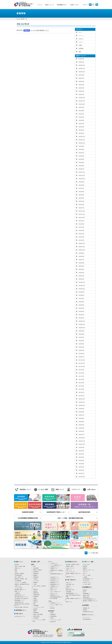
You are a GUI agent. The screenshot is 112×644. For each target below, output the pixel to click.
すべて (80, 32)
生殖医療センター (55, 586)
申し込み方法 (86, 581)
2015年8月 (81, 451)
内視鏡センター (54, 569)
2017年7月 (81, 376)
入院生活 (68, 586)
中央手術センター (55, 581)
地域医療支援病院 (28, 512)
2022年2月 (81, 205)
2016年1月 (81, 435)
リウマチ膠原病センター (56, 565)
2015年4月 (81, 464)
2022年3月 (81, 201)
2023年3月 (81, 166)
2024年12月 (82, 98)
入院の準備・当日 (70, 584)
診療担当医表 (86, 597)
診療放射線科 (54, 616)
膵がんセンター (54, 593)
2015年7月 (81, 454)
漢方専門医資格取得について (90, 599)
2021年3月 (81, 237)
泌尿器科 (35, 600)
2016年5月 (81, 422)
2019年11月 (82, 286)
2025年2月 (81, 94)
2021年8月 (81, 224)
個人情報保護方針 (87, 619)
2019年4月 (81, 308)
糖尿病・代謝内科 (38, 570)
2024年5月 (81, 120)
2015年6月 (81, 457)
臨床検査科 (53, 615)
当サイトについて (89, 615)
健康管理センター (55, 595)
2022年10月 (82, 179)
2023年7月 (81, 153)
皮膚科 (35, 598)
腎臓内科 (35, 575)
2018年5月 (81, 344)
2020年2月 (81, 276)
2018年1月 (81, 357)
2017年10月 (82, 367)
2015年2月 (81, 470)
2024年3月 (81, 127)
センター (50, 562)
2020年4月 (81, 269)
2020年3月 (81, 273)
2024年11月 (82, 101)
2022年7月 (81, 188)
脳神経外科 (36, 593)
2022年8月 (81, 185)
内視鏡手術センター (55, 579)
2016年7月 (81, 415)
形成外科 (35, 591)
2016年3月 (81, 428)
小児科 (35, 584)
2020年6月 (81, 263)
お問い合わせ (19, 614)
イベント (81, 36)
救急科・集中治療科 (38, 614)
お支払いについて (70, 568)
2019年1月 (81, 318)
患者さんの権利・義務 (20, 566)
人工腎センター (54, 563)
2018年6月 (81, 341)
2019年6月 (81, 302)
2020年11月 (82, 247)
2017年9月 (81, 370)
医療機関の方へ (62, 5)
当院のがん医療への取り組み (22, 607)
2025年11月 (82, 69)
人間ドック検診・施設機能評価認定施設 (70, 518)
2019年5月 (81, 305)
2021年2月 (81, 240)
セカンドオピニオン (71, 572)
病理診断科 (36, 613)
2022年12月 (82, 172)
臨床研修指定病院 (84, 512)
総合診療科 (36, 568)
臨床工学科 (53, 622)
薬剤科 (52, 613)
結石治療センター (55, 577)
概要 (16, 570)
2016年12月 (82, 399)
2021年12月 (82, 211)
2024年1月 (81, 133)
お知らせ (81, 39)
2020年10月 (82, 250)
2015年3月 (81, 467)
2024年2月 (81, 130)
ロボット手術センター (56, 591)
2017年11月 (82, 363)
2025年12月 (82, 65)
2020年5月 (81, 266)
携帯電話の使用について (20, 590)
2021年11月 (82, 214)
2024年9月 (81, 107)
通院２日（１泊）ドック (89, 570)
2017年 (22, 19)
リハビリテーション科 (39, 607)
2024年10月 (82, 104)
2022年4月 (81, 198)
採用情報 (81, 49)
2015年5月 (81, 460)
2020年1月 (81, 279)
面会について (69, 602)
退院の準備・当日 (70, 590)
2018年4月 (81, 347)
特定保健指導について (88, 579)
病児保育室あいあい (19, 602)
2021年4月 (81, 234)
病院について (50, 5)
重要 (80, 52)
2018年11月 (82, 324)
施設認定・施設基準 (19, 574)
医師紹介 (85, 568)
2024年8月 (81, 111)
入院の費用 (69, 592)
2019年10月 (82, 289)
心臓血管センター (55, 567)
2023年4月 (81, 162)
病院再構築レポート (21, 610)
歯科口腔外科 (37, 616)
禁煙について (18, 591)
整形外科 (35, 589)
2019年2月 (81, 315)
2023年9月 (81, 146)
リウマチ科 (36, 581)
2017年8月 (81, 373)
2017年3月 (81, 389)
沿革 (16, 572)
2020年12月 (82, 243)
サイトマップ (86, 617)
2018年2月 (81, 354)
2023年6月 (81, 156)
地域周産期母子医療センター (56, 512)
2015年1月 (81, 473)
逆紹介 (85, 592)
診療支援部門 (51, 611)
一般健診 (85, 577)
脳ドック (85, 574)
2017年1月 (81, 396)
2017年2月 (81, 392)
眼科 (34, 604)
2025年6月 (81, 81)
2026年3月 (81, 59)
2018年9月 (81, 331)
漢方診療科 (36, 618)
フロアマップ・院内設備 (20, 582)
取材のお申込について (20, 595)
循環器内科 (36, 577)
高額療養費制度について (72, 593)
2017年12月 (82, 360)
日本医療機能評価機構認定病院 (28, 518)
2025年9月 (81, 75)
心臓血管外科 (37, 595)
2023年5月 (81, 159)
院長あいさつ (18, 568)
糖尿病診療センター (55, 584)
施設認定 (85, 566)
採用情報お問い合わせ (88, 612)
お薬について (69, 570)
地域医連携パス (87, 594)
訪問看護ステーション (56, 603)
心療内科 (35, 579)
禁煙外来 (53, 608)
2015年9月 (81, 448)
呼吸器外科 (36, 597)
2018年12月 (82, 321)
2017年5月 (81, 383)
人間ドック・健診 (89, 562)
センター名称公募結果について (40, 30)
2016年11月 (82, 402)
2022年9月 (81, 182)
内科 (34, 566)
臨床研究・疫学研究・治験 (21, 579)
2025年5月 (81, 85)
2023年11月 (82, 140)
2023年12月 (82, 137)
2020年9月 (81, 253)
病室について (69, 588)
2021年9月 (81, 221)
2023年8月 (81, 150)
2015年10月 (82, 444)
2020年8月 (81, 256)
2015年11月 (82, 441)
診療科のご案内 (70, 566)
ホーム (40, 5)
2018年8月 (81, 334)
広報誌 (80, 45)
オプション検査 (87, 575)
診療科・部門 (36, 562)
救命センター (54, 590)
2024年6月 (81, 117)
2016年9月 (81, 409)
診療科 (33, 565)
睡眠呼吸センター (55, 583)
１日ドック (86, 572)
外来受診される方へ (72, 562)
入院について (69, 583)
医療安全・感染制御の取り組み (22, 584)
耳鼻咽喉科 (36, 605)
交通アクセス (74, 5)
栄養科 (52, 618)
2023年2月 (81, 169)
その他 (50, 601)
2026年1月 (81, 62)
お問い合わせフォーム (20, 616)
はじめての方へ (87, 565)
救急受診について (70, 577)
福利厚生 (85, 610)
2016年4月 (81, 425)
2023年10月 (82, 143)
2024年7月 (81, 114)
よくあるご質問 (18, 588)
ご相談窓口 (17, 593)
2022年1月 (81, 208)
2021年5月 (81, 230)
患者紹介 (85, 590)
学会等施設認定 (18, 575)
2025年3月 (81, 91)
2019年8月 (81, 295)
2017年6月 (81, 379)
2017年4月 (81, 386)
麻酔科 (35, 611)
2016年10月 (82, 405)
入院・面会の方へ (72, 580)
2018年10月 (82, 328)
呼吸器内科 (36, 574)
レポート (81, 42)
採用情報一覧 (86, 608)
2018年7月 (81, 337)
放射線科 (35, 609)
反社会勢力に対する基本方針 (22, 599)
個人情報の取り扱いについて (22, 597)
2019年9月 (81, 292)
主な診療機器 (18, 581)
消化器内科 (36, 572)
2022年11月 (82, 175)
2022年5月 (81, 195)
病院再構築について (19, 600)
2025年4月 (81, 88)
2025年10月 (82, 72)
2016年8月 (81, 412)
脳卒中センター (54, 588)
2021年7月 (81, 227)
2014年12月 (82, 477)
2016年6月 (81, 418)
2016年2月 (81, 431)
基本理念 (17, 565)
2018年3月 (81, 350)
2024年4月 (81, 124)
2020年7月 (81, 260)
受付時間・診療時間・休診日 (73, 565)
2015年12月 (82, 438)
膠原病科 (35, 582)
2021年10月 (82, 218)
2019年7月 (81, 299)
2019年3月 (81, 311)
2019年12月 (82, 282)
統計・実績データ (19, 577)
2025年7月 (81, 78)
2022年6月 (81, 192)
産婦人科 (35, 602)
